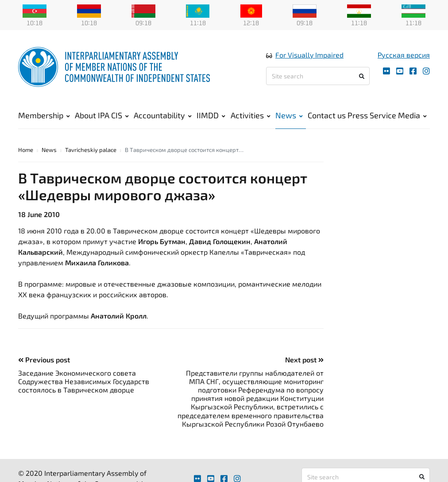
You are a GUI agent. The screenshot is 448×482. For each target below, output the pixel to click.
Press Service (372, 115)
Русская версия (404, 55)
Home (26, 150)
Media (412, 115)
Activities (251, 115)
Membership (44, 115)
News (289, 115)
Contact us (327, 115)
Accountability (163, 115)
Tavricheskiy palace (91, 150)
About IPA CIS (102, 115)
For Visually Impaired (309, 55)
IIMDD (211, 115)
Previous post (44, 360)
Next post (304, 360)
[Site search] (318, 76)
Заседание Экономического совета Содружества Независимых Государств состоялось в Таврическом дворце (84, 381)
